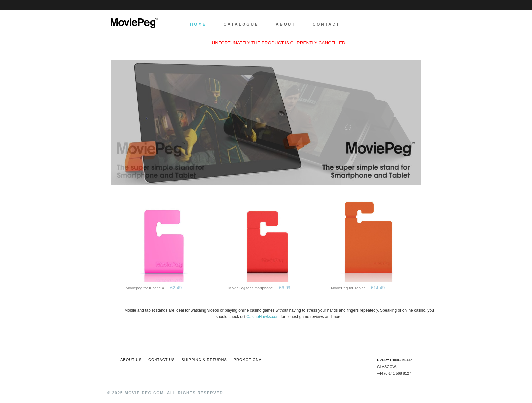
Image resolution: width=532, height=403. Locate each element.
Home (198, 24)
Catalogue (241, 24)
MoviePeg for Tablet (348, 288)
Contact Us (162, 360)
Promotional (249, 360)
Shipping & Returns (204, 360)
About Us (131, 360)
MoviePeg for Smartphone (251, 288)
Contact (326, 24)
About (286, 24)
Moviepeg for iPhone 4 (145, 288)
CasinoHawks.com (263, 317)
